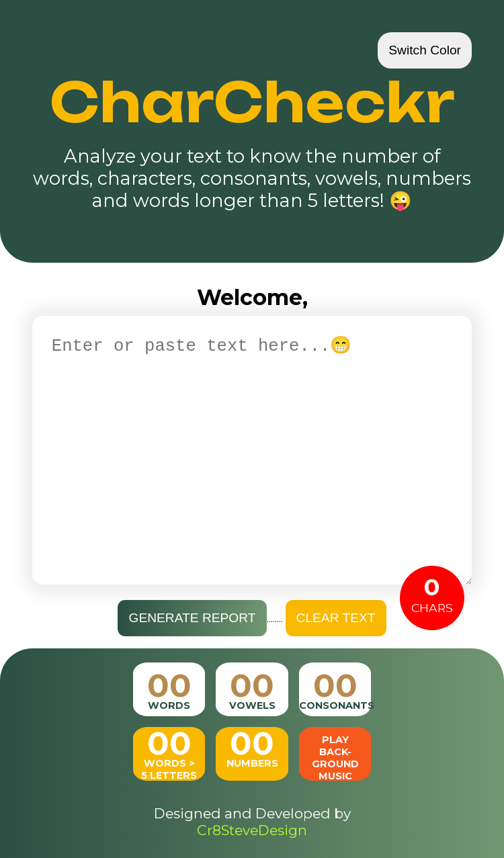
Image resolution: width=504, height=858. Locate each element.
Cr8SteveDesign (252, 830)
